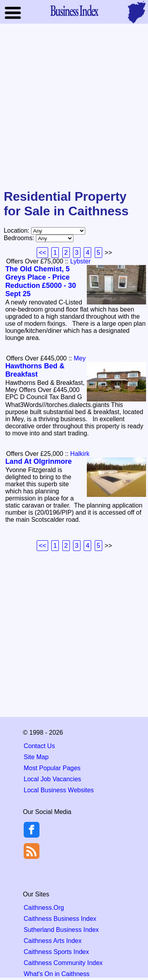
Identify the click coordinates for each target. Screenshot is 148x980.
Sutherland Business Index (61, 930)
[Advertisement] (74, 107)
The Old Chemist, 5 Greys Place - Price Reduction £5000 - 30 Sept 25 (40, 281)
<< (42, 253)
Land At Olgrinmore (38, 461)
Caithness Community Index (63, 963)
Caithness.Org (44, 908)
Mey (80, 358)
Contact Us (39, 746)
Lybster (81, 261)
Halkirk (80, 454)
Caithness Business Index (60, 919)
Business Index (74, 10)
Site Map (36, 757)
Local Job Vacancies (52, 779)
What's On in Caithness (57, 974)
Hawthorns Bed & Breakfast (35, 370)
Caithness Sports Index (56, 952)
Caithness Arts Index (53, 941)
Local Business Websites (59, 790)
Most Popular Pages (52, 768)
